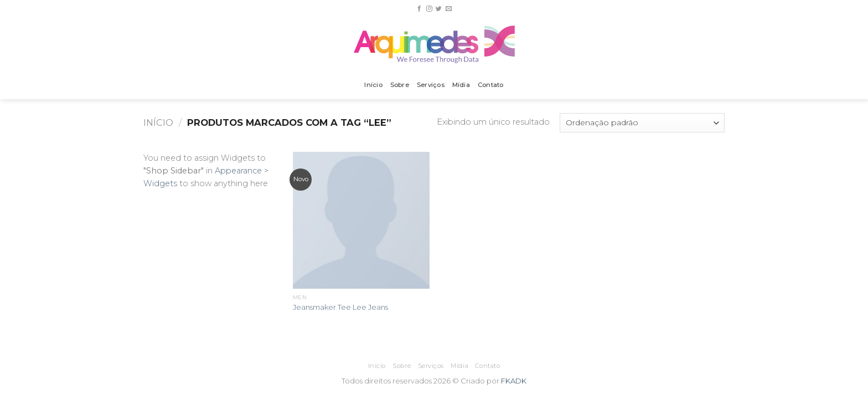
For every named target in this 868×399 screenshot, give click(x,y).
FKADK (514, 381)
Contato (491, 85)
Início (373, 85)
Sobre (400, 85)
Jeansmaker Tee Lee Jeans (340, 307)
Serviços (431, 85)
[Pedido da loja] (642, 123)
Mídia (461, 85)
